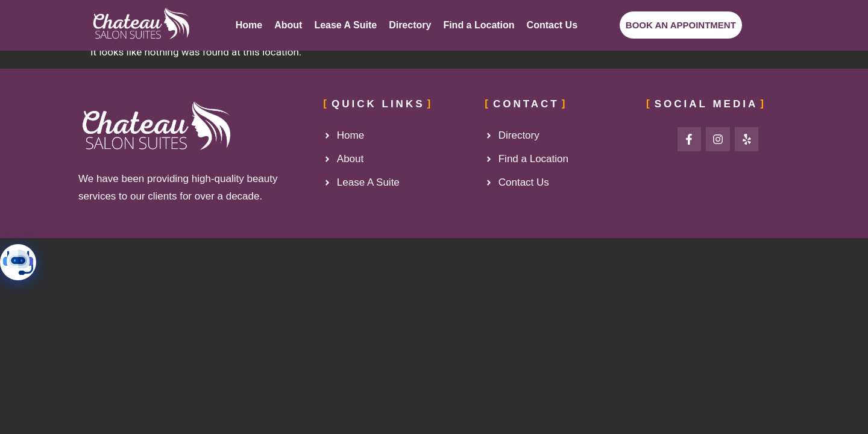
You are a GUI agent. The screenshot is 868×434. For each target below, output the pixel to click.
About (288, 25)
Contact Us (552, 25)
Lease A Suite (345, 25)
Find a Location (479, 25)
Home (249, 25)
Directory (410, 25)
